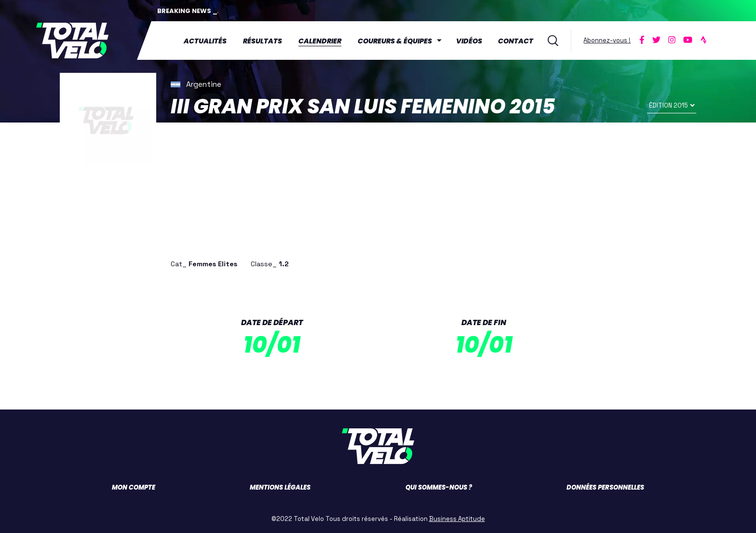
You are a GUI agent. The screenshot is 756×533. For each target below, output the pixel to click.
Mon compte (134, 487)
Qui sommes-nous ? (439, 487)
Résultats (263, 41)
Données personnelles (605, 487)
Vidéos (469, 41)
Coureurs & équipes (395, 41)
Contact (516, 41)
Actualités (205, 41)
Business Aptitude (457, 519)
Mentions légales (280, 487)
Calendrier (320, 41)
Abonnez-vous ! (607, 40)
